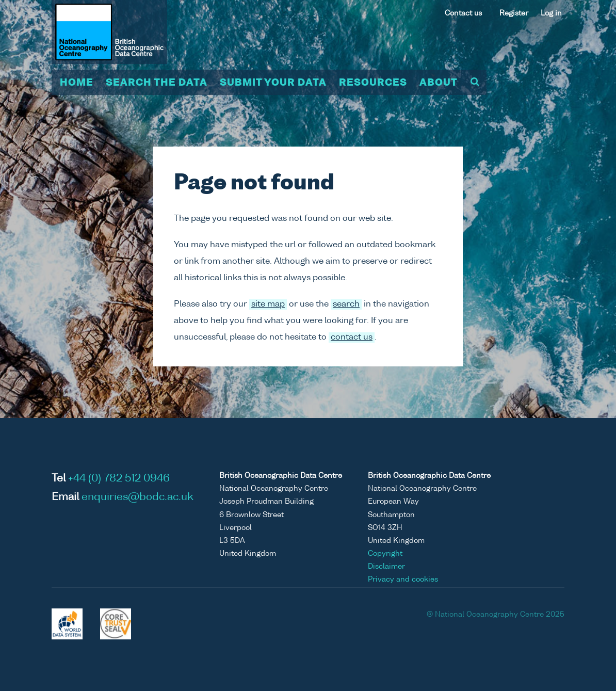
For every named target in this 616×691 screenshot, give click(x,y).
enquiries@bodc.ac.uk (137, 497)
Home (77, 83)
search (346, 304)
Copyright (385, 554)
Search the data (157, 83)
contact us (352, 338)
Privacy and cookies (403, 580)
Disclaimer (386, 567)
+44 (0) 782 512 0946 (119, 479)
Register (514, 13)
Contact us (463, 13)
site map (268, 304)
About (439, 83)
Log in (551, 13)
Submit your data (273, 83)
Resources (373, 83)
